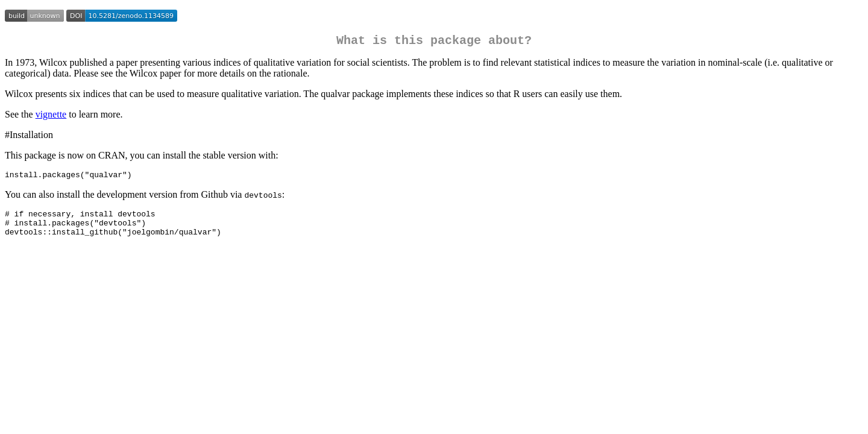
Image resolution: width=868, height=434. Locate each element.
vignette (51, 117)
